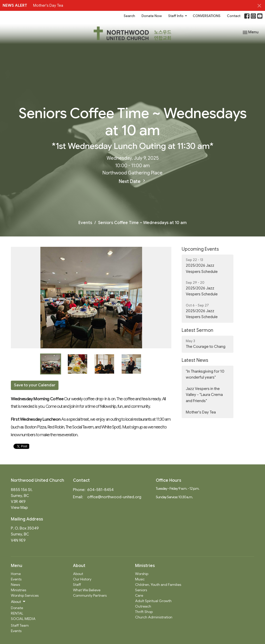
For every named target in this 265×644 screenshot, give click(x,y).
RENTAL (17, 613)
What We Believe (87, 590)
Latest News (195, 360)
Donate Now (152, 16)
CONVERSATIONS (207, 16)
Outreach (143, 606)
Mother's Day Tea (48, 5)
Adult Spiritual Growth (153, 601)
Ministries (19, 590)
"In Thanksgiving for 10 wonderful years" (205, 374)
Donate (17, 608)
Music (140, 579)
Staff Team (20, 625)
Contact (234, 16)
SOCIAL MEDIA (23, 619)
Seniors (141, 590)
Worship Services (25, 595)
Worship (142, 574)
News (15, 585)
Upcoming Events (200, 249)
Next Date (133, 181)
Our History (82, 579)
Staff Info (178, 16)
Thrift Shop (144, 612)
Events (85, 223)
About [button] (19, 602)
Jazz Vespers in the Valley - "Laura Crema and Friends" (204, 395)
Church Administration (154, 617)
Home (16, 574)
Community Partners (90, 595)
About (78, 574)
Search (129, 16)
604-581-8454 (100, 490)
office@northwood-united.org (114, 497)
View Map (19, 508)
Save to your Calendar (35, 385)
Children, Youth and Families (158, 585)
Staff (77, 585)
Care (139, 595)
